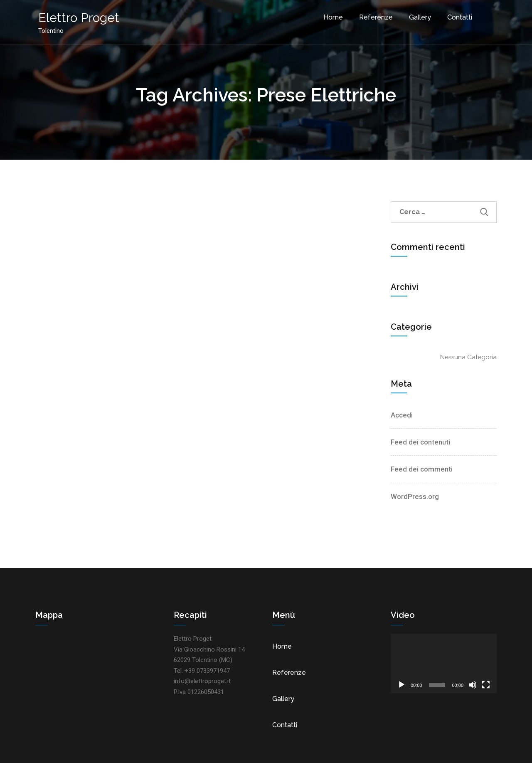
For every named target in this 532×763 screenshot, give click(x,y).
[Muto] (473, 685)
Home (330, 16)
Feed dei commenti (422, 469)
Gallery (417, 16)
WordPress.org (415, 496)
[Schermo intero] (486, 685)
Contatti (456, 16)
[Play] (401, 685)
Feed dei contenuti (420, 442)
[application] (444, 663)
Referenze (373, 16)
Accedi (402, 415)
